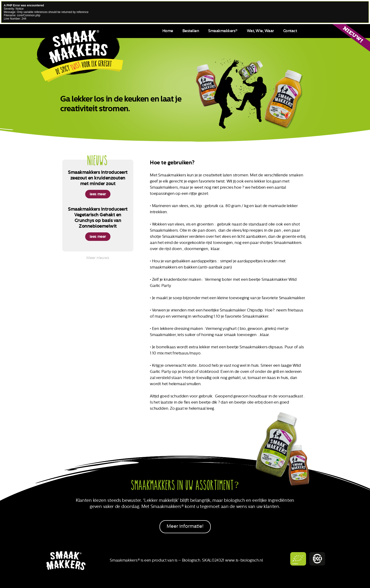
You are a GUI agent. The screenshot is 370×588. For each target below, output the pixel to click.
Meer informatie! (185, 526)
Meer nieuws (98, 258)
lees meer (98, 194)
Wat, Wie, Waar (260, 31)
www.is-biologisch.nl (244, 560)
